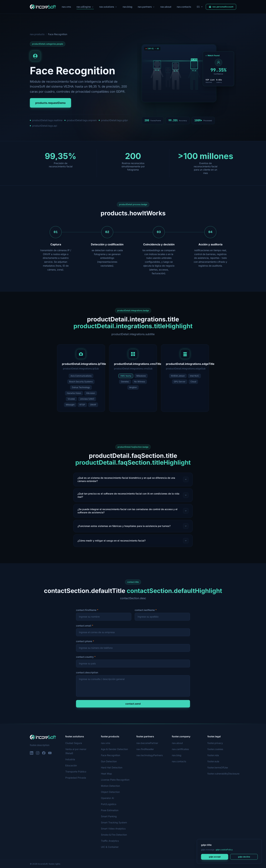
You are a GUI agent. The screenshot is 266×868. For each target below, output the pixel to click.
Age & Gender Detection (114, 749)
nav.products (37, 34)
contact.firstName (86, 610)
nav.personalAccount (221, 7)
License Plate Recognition (115, 780)
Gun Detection (109, 761)
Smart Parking (109, 816)
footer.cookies (215, 749)
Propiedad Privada (76, 778)
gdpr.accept (215, 857)
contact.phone (84, 641)
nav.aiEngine (85, 7)
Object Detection (110, 792)
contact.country (85, 657)
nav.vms (66, 7)
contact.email (84, 626)
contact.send (133, 704)
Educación (71, 765)
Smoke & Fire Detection (114, 835)
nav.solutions (108, 7)
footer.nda (213, 755)
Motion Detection (110, 786)
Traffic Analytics (110, 841)
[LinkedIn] (32, 753)
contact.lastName (145, 610)
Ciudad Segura (74, 743)
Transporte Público (76, 772)
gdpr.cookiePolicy (224, 850)
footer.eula (213, 761)
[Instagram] (38, 753)
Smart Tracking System (114, 822)
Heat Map (106, 774)
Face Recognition (111, 755)
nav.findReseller (145, 749)
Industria (70, 759)
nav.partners (146, 7)
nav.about (166, 7)
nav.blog (127, 7)
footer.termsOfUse (218, 767)
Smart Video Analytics (113, 829)
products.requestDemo (50, 103)
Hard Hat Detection (112, 767)
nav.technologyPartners (150, 755)
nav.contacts (184, 7)
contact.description (87, 672)
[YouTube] (50, 753)
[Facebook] (44, 753)
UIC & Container (110, 847)
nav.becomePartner (147, 743)
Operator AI (107, 798)
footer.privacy (215, 743)
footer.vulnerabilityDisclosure (223, 774)
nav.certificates (180, 749)
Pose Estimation (110, 810)
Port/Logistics (109, 804)
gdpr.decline (244, 857)
